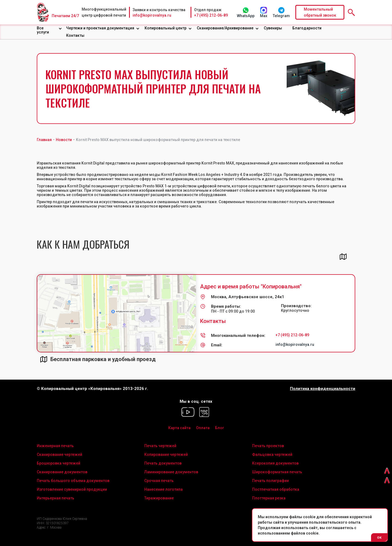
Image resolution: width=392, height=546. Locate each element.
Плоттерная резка (269, 498)
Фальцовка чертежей (272, 455)
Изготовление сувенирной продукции (72, 489)
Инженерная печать (55, 446)
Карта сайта (179, 428)
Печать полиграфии (270, 481)
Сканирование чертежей (59, 455)
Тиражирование (159, 498)
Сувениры (273, 28)
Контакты (75, 35)
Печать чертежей (160, 446)
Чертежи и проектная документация (100, 28)
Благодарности (307, 28)
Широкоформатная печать (277, 472)
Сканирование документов (62, 472)
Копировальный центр (166, 28)
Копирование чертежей (166, 455)
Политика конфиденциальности (323, 389)
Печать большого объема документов (73, 481)
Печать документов (163, 463)
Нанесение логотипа (163, 489)
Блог (220, 428)
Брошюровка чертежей (59, 463)
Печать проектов (268, 446)
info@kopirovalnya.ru (152, 15)
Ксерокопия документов (275, 463)
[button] (49, 30)
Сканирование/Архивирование (225, 28)
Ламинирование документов (171, 472)
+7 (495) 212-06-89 (211, 15)
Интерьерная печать (56, 498)
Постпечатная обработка (276, 489)
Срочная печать (159, 481)
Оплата (203, 428)
